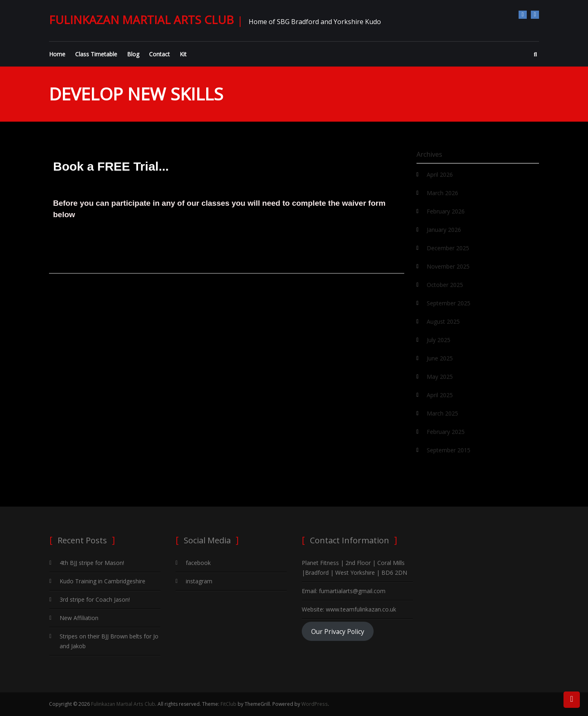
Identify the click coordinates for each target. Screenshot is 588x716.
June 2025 (440, 358)
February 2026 (446, 211)
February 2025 (446, 432)
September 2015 (449, 450)
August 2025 (443, 321)
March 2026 (442, 193)
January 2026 (444, 230)
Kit (183, 54)
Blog (133, 54)
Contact (159, 54)
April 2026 (440, 175)
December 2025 (448, 248)
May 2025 (440, 377)
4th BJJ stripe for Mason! (92, 563)
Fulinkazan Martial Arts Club (141, 20)
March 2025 (442, 413)
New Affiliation (79, 618)
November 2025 (448, 266)
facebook (523, 15)
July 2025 (439, 340)
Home (57, 54)
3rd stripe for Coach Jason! (95, 599)
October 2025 (445, 285)
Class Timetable (96, 54)
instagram (535, 15)
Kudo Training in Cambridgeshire (102, 581)
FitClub (228, 704)
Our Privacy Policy (338, 632)
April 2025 (440, 395)
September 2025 (449, 303)
